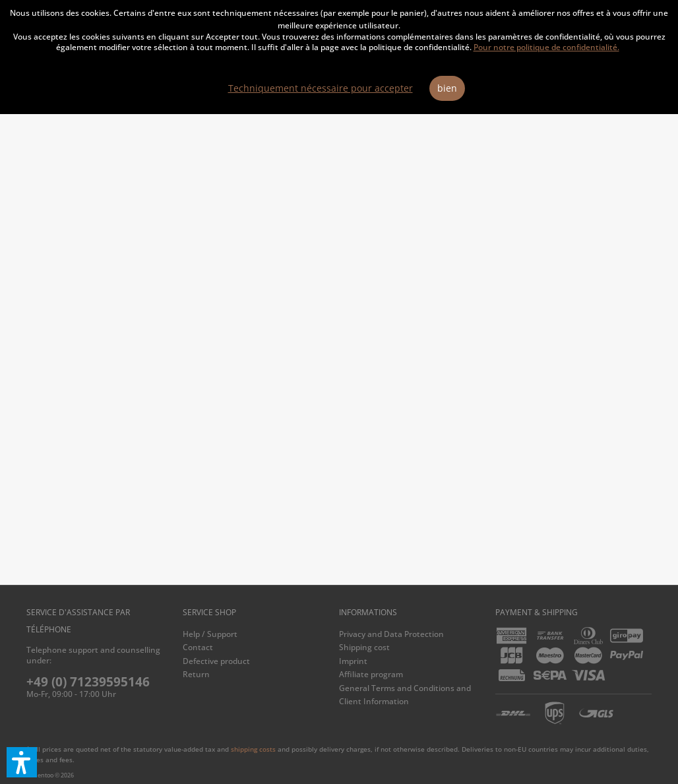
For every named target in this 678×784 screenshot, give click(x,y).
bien (447, 88)
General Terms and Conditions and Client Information (405, 695)
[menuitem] (258, 634)
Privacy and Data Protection (391, 634)
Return (196, 674)
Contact (198, 647)
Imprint (353, 661)
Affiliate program (371, 674)
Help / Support (210, 634)
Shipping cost (364, 647)
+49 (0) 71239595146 (88, 682)
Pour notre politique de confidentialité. (546, 47)
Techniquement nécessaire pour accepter (321, 88)
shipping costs (253, 749)
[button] (22, 762)
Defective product (216, 661)
